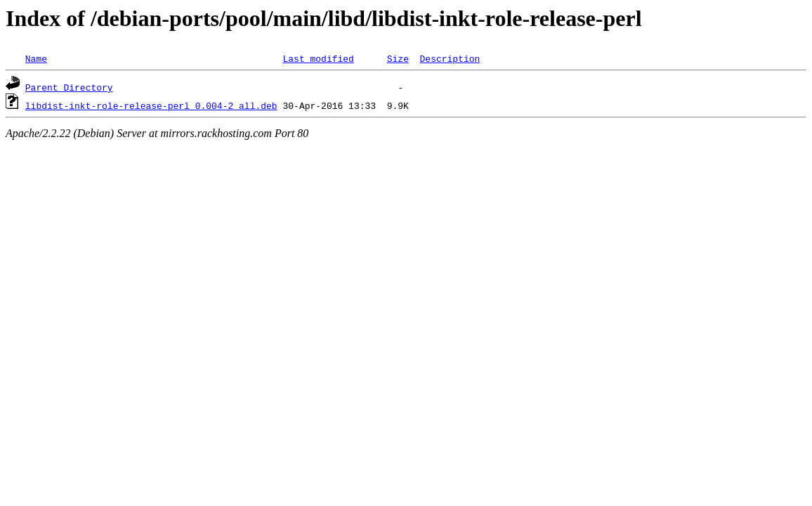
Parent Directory (69, 87)
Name (36, 58)
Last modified (318, 58)
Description (450, 58)
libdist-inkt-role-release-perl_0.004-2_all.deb (151, 105)
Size (398, 58)
